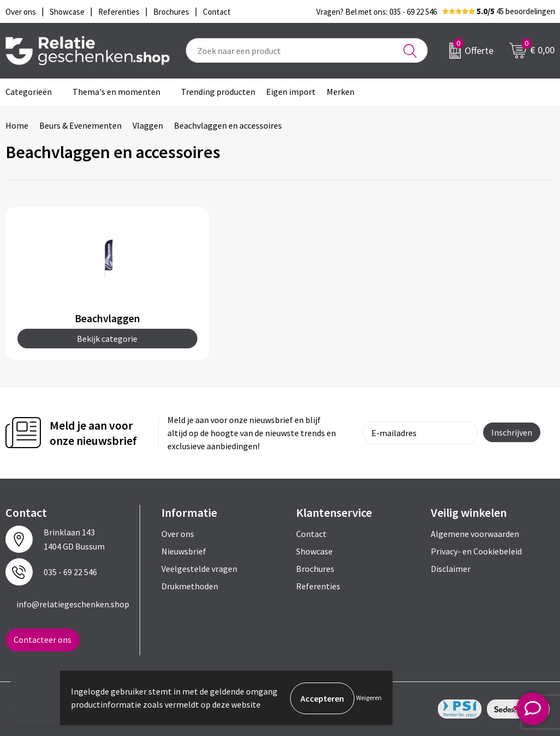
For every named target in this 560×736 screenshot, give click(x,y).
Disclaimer (451, 569)
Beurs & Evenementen (80, 125)
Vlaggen (148, 125)
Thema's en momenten (116, 92)
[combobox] (307, 50)
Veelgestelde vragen (199, 569)
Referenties (318, 586)
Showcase (314, 551)
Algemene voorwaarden (475, 534)
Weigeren (369, 698)
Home (17, 125)
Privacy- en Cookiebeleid (476, 551)
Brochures (315, 569)
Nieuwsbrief (184, 551)
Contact (311, 534)
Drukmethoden (190, 586)
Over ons (178, 534)
